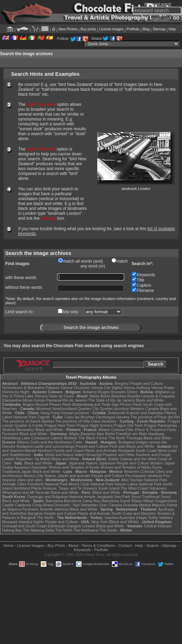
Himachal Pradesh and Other (111, 455)
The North (117, 438)
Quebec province (115, 409)
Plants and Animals (101, 451)
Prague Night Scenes (94, 425)
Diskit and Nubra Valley (65, 455)
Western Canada (144, 409)
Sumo (157, 467)
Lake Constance (36, 438)
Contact (125, 546)
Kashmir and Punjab (153, 455)
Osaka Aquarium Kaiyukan (25, 467)
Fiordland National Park (48, 484)
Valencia (61, 509)
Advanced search (158, 4)
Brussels (118, 392)
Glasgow (74, 526)
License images (111, 29)
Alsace (104, 430)
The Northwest (86, 530)
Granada (131, 505)
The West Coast (134, 488)
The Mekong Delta (39, 530)
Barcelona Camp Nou (82, 501)
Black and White (150, 400)
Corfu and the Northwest (51, 442)
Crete (77, 442)
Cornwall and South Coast (24, 526)
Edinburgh (56, 526)
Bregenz (122, 383)
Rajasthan (24, 459)
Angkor (29, 404)
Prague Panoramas (161, 425)
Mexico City (34, 476)
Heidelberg (11, 438)
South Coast (146, 451)
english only (160, 18)
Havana (123, 417)
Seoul (136, 497)
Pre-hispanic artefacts (144, 476)
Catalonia (23, 505)
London (89, 526)
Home (9, 546)
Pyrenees (10, 434)
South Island (109, 488)
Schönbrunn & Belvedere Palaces (31, 388)
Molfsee (71, 438)
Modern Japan (162, 463)
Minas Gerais (34, 400)
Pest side (117, 446)
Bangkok (35, 513)
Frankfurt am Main (132, 434)
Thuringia (135, 438)
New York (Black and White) (115, 522)
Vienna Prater (163, 388)
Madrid (145, 505)
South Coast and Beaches (134, 513)
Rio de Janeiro (75, 400)
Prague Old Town (128, 425)
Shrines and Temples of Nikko (126, 467)
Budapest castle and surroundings (46, 446)
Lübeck (57, 438)
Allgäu (74, 434)
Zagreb (44, 417)
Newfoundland (65, 409)
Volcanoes (158, 488)
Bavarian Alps (92, 434)
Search (153, 546)
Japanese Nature (83, 463)
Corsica (117, 430)
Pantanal (54, 400)
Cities (22, 484)
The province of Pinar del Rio (155, 417)
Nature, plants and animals (67, 476)
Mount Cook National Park (91, 484)
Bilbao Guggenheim (160, 501)
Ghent (132, 392)
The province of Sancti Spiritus (28, 421)
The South (108, 530)
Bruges (104, 392)
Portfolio (133, 29)
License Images (31, 546)
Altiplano (162, 392)
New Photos (68, 29)
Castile (8, 505)
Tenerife (46, 509)
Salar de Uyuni (61, 396)
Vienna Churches (75, 388)
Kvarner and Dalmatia (145, 413)
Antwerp (90, 392)
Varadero (109, 421)
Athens (23, 442)
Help (172, 29)
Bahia (94, 396)
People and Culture (146, 383)
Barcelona (54, 501)
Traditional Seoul (156, 497)
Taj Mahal (42, 459)
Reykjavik (126, 451)
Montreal (44, 409)
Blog (146, 29)
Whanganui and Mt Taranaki (26, 492)
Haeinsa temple (82, 497)
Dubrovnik (116, 413)
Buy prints (88, 29)
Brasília (134, 396)
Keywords (82, 550)
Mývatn (31, 451)
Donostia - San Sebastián (76, 505)
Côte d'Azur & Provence (146, 430)
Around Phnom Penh (53, 404)
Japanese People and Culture (124, 463)
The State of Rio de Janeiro (112, 400)
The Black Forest (93, 438)
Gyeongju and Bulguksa (48, 497)
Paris (171, 430)
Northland (22, 488)
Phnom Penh (131, 404)
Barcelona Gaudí (116, 501)
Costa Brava (43, 505)
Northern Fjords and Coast (61, 451)
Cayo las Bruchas (79, 417)
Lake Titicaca (36, 396)
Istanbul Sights (31, 522)
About (73, 546)
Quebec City (88, 409)
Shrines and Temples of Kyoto (74, 467)
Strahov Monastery (18, 430)
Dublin (113, 459)
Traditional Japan (17, 471)
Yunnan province (75, 413)
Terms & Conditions (98, 546)
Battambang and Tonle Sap (95, 404)
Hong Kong (50, 413)
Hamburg (156, 434)
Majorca (158, 505)
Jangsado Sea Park (113, 497)
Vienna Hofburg (137, 388)
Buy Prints (56, 546)
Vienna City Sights (107, 388)
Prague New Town (60, 425)
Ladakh (8, 459)
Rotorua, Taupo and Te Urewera (70, 488)
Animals (9, 484)
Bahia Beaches (113, 396)
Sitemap (159, 29)
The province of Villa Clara (78, 421)
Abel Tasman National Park (144, 480)
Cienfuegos (105, 417)
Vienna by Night (16, 392)
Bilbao (137, 501)
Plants (36, 488)
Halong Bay (12, 530)
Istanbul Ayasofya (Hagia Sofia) (131, 518)
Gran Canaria (111, 505)
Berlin (110, 434)
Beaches (132, 471)
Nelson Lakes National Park (138, 484)
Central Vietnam (158, 526)
